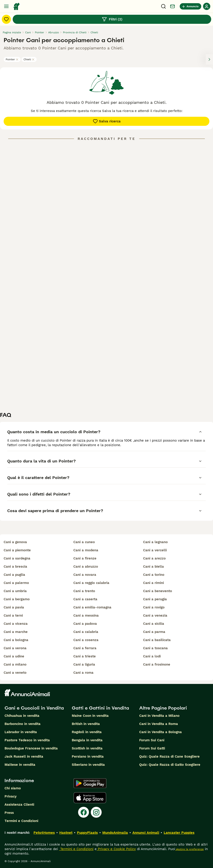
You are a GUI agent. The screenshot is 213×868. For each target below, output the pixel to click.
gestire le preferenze (189, 849)
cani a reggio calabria (91, 583)
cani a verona (15, 648)
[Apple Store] (90, 798)
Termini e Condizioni (21, 821)
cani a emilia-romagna (92, 607)
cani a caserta (85, 599)
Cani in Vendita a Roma (159, 724)
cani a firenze (85, 558)
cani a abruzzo (86, 567)
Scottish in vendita (87, 748)
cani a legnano (155, 542)
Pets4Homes (44, 833)
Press (9, 813)
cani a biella (153, 567)
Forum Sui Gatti (152, 748)
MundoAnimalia (115, 833)
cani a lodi (152, 656)
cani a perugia (155, 599)
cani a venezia (155, 615)
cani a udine (14, 656)
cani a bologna (16, 640)
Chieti (29, 59)
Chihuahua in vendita (22, 716)
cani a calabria (86, 632)
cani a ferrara (85, 648)
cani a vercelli (155, 550)
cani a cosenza (86, 640)
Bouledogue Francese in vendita (31, 748)
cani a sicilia (154, 624)
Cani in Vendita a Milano (159, 716)
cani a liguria (84, 664)
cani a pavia (14, 607)
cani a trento (84, 591)
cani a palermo (16, 583)
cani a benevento (158, 591)
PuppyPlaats (87, 833)
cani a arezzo (154, 558)
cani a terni (13, 615)
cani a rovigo (154, 607)
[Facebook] (84, 812)
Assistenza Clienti (19, 805)
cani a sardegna (17, 558)
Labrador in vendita (21, 732)
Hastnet (66, 833)
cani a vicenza (16, 624)
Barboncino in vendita (23, 724)
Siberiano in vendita (88, 765)
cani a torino (154, 575)
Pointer (12, 59)
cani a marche (16, 632)
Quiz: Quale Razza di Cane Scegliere (169, 756)
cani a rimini (153, 583)
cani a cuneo (84, 542)
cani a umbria (15, 591)
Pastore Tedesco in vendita (27, 740)
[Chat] (172, 6)
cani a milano (15, 664)
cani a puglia (14, 575)
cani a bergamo (17, 599)
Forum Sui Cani (152, 740)
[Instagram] (96, 812)
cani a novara (85, 575)
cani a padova (85, 624)
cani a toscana (155, 648)
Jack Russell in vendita (24, 756)
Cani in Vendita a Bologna (160, 732)
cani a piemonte (17, 550)
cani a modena (86, 550)
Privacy (11, 796)
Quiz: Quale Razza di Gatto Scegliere (170, 765)
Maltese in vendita (20, 765)
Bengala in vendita (87, 740)
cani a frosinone (157, 664)
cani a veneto (15, 673)
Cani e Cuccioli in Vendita (34, 708)
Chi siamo (13, 788)
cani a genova (15, 542)
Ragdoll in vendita (87, 732)
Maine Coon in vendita (90, 716)
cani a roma (83, 673)
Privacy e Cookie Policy (116, 849)
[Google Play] (90, 783)
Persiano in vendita (88, 756)
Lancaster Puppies (179, 833)
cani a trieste (85, 656)
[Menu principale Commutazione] (6, 6)
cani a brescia (15, 567)
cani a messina (86, 615)
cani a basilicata (157, 640)
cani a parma (154, 632)
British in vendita (86, 724)
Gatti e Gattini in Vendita (100, 708)
